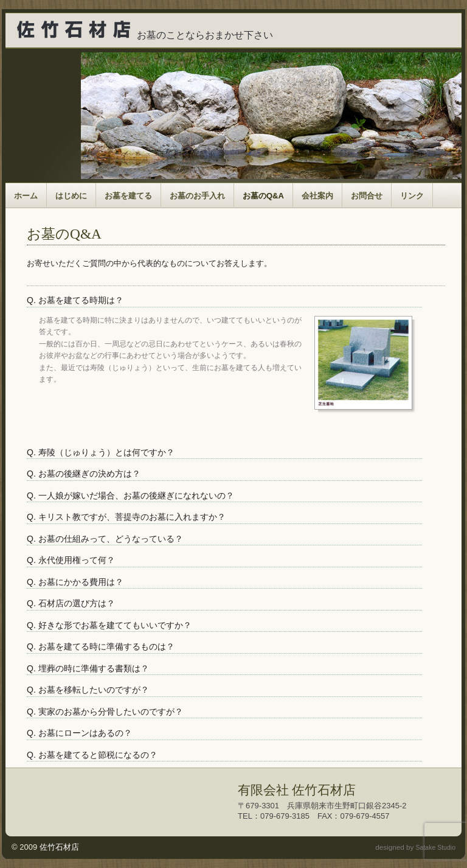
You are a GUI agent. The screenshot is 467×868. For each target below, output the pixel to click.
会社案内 (317, 196)
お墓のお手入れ (197, 196)
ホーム (26, 196)
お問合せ (367, 196)
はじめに (71, 196)
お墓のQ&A (263, 196)
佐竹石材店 (59, 847)
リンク (412, 196)
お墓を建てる (128, 196)
